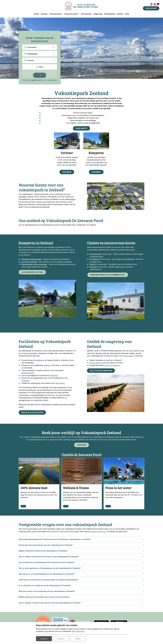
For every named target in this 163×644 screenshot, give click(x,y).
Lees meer (67, 173)
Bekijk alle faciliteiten (32, 413)
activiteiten (108, 361)
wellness (47, 366)
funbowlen (54, 376)
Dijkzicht (93, 265)
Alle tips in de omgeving (101, 371)
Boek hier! (82, 446)
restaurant (25, 381)
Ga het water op (96, 363)
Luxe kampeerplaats (29, 262)
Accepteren (44, 638)
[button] (79, 76)
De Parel (93, 268)
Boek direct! (81, 128)
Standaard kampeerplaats (31, 260)
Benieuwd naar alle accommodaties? (108, 275)
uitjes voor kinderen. (112, 366)
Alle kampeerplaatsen (32, 273)
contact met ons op (98, 533)
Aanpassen (61, 638)
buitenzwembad (28, 374)
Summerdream (95, 255)
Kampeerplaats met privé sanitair (34, 265)
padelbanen (40, 361)
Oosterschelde (128, 356)
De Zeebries (95, 260)
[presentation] (2, 48)
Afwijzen (78, 638)
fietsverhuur (60, 384)
